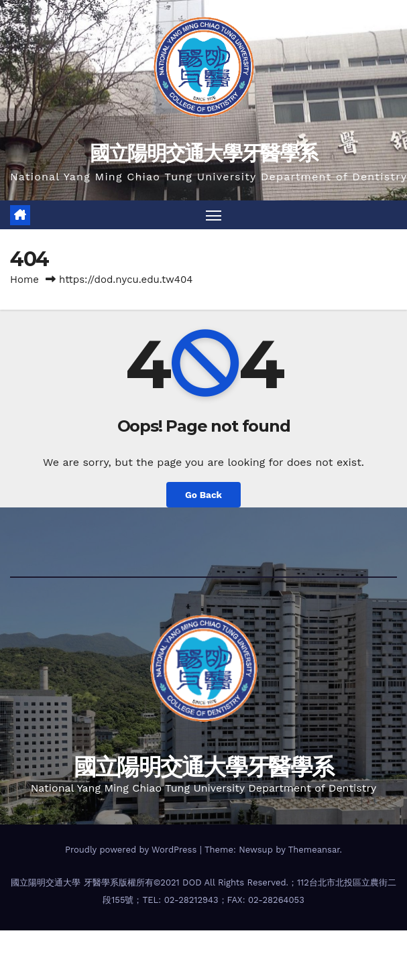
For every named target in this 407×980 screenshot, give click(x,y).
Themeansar (314, 850)
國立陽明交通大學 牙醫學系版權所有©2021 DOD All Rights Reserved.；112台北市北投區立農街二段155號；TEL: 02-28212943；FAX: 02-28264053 (203, 891)
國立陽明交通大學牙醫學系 (204, 153)
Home (24, 280)
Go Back (203, 495)
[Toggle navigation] (213, 215)
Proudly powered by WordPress (132, 850)
